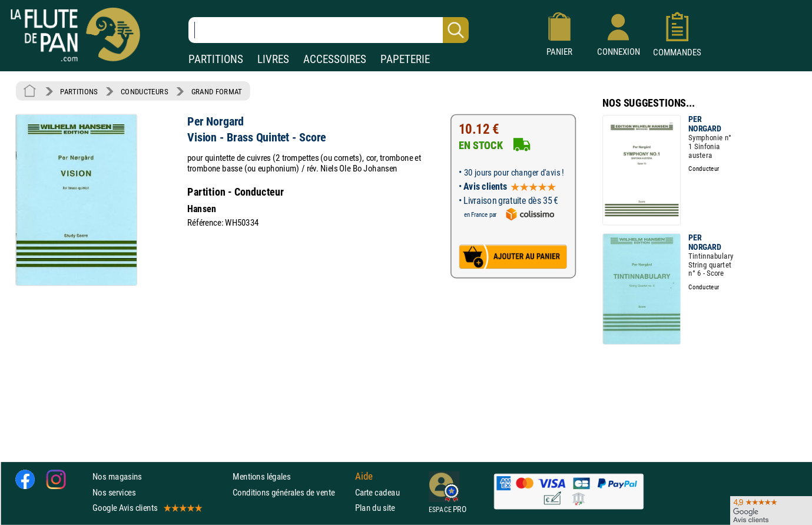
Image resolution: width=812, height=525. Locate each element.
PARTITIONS (216, 59)
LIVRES (273, 59)
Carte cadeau (377, 492)
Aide (364, 477)
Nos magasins (117, 477)
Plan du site (375, 508)
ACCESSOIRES (335, 59)
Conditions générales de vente (291, 492)
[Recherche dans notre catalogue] (329, 30)
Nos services (114, 492)
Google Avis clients (147, 508)
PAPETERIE (405, 59)
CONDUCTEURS (144, 91)
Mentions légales (261, 477)
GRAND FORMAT (217, 91)
